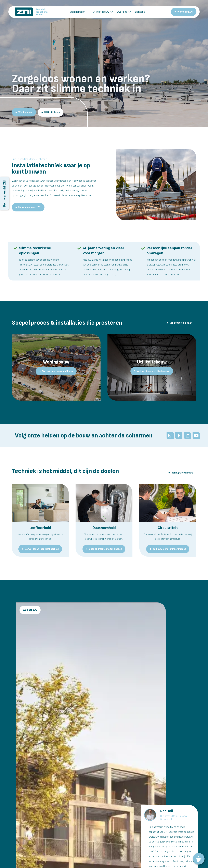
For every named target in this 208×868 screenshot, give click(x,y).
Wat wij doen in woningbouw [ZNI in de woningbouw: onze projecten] (58, 371)
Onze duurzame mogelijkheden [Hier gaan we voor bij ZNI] (105, 549)
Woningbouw (77, 12)
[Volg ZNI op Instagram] (170, 436)
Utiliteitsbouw (101, 12)
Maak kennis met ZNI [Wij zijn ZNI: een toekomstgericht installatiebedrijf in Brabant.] (30, 207)
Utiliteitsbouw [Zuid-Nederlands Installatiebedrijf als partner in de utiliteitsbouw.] (52, 112)
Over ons (122, 12)
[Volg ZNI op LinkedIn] (187, 436)
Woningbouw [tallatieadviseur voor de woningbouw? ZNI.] (25, 112)
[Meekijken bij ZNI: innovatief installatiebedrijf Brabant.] (196, 436)
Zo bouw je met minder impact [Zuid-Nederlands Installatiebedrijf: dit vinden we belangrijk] (169, 549)
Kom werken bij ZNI (4, 193)
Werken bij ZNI (185, 12)
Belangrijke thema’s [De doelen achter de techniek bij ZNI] (182, 473)
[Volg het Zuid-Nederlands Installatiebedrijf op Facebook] (179, 436)
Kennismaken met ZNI (181, 323)
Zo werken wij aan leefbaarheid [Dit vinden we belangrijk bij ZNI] (42, 549)
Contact (140, 12)
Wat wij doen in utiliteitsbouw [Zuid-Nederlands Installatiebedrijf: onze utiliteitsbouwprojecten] (153, 371)
